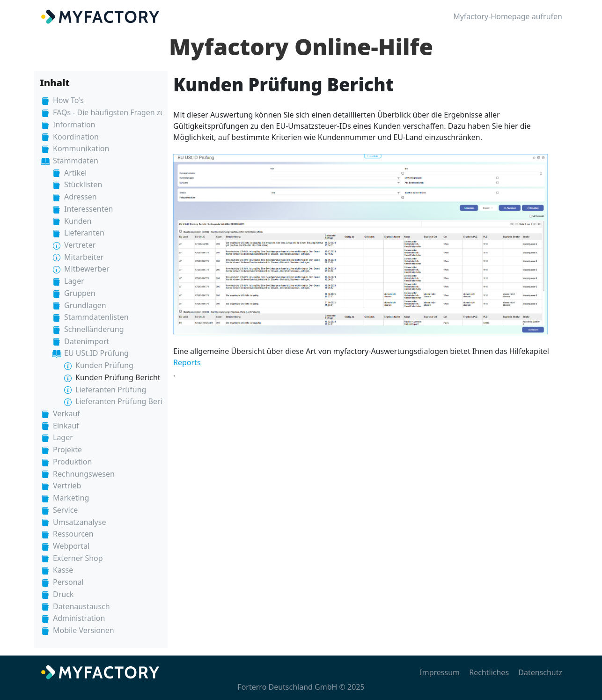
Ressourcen (73, 534)
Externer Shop (78, 558)
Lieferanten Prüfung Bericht (124, 401)
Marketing (71, 498)
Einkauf (66, 426)
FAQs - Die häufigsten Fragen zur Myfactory (129, 112)
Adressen (81, 197)
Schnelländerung (94, 329)
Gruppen (80, 293)
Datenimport (87, 341)
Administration (79, 618)
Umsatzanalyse (79, 522)
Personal (68, 582)
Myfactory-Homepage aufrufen (508, 16)
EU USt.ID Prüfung (96, 353)
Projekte (67, 449)
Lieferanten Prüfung (111, 390)
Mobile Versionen (84, 630)
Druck (63, 594)
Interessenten (88, 209)
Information (74, 125)
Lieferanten (84, 233)
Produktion (72, 462)
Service (65, 510)
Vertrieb (67, 486)
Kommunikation (81, 148)
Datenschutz (540, 672)
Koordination (76, 137)
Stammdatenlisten (96, 317)
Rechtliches (489, 672)
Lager (74, 281)
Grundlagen (85, 305)
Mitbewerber (87, 269)
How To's (68, 100)
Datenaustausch (81, 606)
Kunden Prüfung (104, 365)
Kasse (63, 570)
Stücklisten (83, 184)
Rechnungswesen (84, 474)
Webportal (71, 546)
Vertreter (80, 245)
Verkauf (66, 413)
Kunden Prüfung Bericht (118, 377)
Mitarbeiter (84, 257)
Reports (187, 362)
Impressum (440, 672)
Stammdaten (76, 161)
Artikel (75, 173)
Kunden (78, 221)
